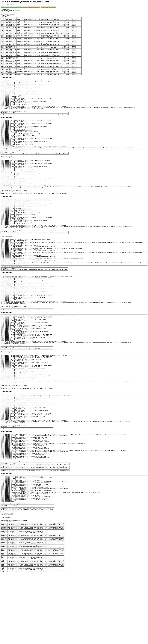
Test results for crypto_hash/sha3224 (48, 7)
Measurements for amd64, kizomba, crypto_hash (11, 7)
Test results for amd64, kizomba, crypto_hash (31, 7)
